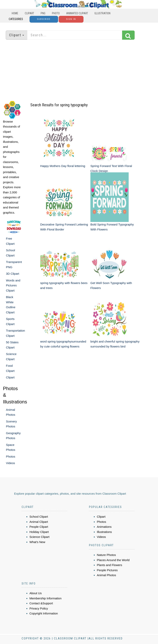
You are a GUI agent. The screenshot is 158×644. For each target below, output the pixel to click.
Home (15, 13)
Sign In (71, 19)
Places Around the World (113, 560)
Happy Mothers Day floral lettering (63, 166)
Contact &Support (41, 603)
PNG (43, 13)
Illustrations (104, 532)
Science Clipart (40, 537)
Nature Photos (106, 555)
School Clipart (39, 517)
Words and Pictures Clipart (13, 285)
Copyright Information (44, 613)
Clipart (29, 13)
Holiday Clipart (39, 532)
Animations (104, 527)
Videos (11, 463)
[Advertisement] (79, 70)
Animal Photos (107, 575)
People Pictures (107, 570)
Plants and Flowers (110, 565)
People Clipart (39, 527)
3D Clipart (13, 274)
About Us (36, 593)
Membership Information (46, 598)
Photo (56, 13)
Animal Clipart (39, 522)
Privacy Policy (39, 608)
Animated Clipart (77, 13)
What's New (37, 542)
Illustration (102, 13)
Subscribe (44, 19)
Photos (11, 456)
